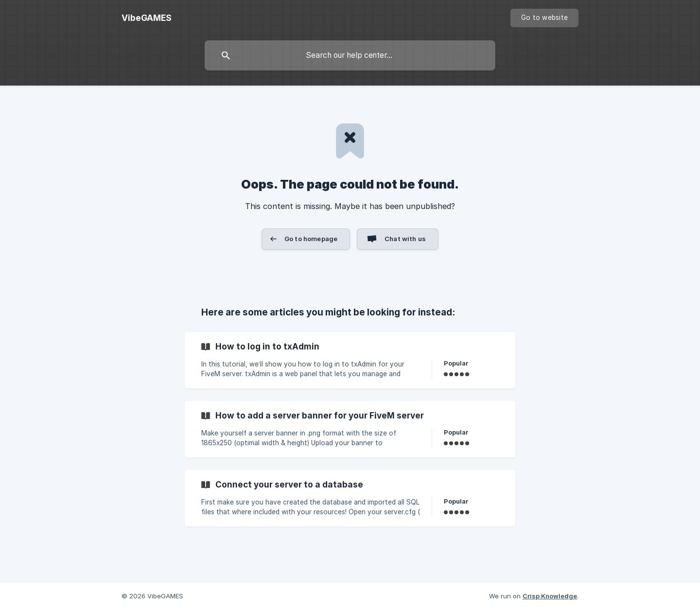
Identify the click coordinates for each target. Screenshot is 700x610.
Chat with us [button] (405, 239)
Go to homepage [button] (311, 239)
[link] (350, 360)
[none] (147, 18)
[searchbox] (350, 55)
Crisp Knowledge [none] (550, 596)
